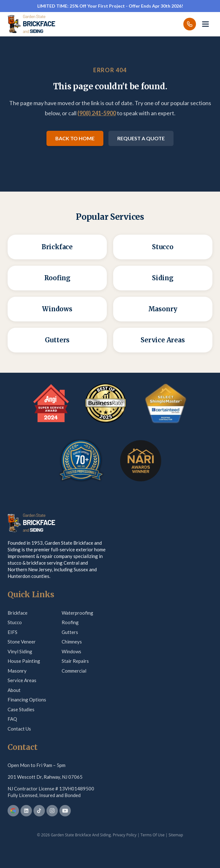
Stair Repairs (75, 661)
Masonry (17, 671)
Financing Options (27, 700)
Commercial (74, 671)
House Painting (24, 661)
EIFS (12, 632)
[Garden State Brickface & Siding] (31, 24)
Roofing (70, 622)
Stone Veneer (22, 642)
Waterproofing (77, 613)
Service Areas (22, 680)
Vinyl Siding (20, 651)
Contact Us (19, 729)
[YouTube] (65, 811)
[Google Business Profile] (13, 811)
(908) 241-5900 (97, 113)
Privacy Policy (125, 835)
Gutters (70, 632)
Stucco (15, 622)
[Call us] (190, 24)
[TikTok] (39, 811)
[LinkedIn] (26, 811)
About (14, 690)
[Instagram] (52, 811)
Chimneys (72, 642)
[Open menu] (205, 24)
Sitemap (176, 835)
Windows (71, 651)
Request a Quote (141, 138)
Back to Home (75, 138)
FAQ (12, 719)
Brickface (18, 613)
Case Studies (21, 709)
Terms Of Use (153, 835)
